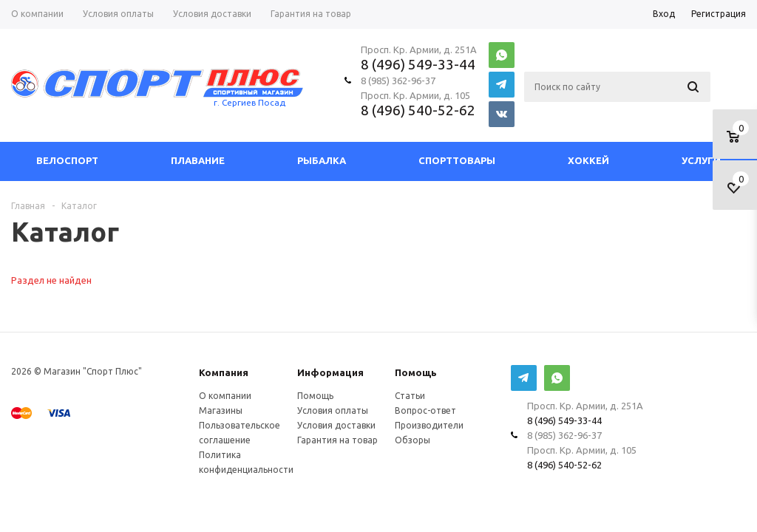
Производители (429, 425)
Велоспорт (67, 161)
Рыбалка (322, 161)
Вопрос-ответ (425, 410)
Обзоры (413, 440)
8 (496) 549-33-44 (418, 64)
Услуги (701, 161)
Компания (224, 373)
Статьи (410, 396)
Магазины (221, 410)
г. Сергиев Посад (249, 102)
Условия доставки (336, 425)
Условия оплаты (333, 410)
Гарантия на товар (337, 440)
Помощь (416, 373)
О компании (225, 396)
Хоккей (588, 161)
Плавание (198, 161)
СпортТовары (457, 161)
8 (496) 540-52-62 (418, 110)
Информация (330, 373)
